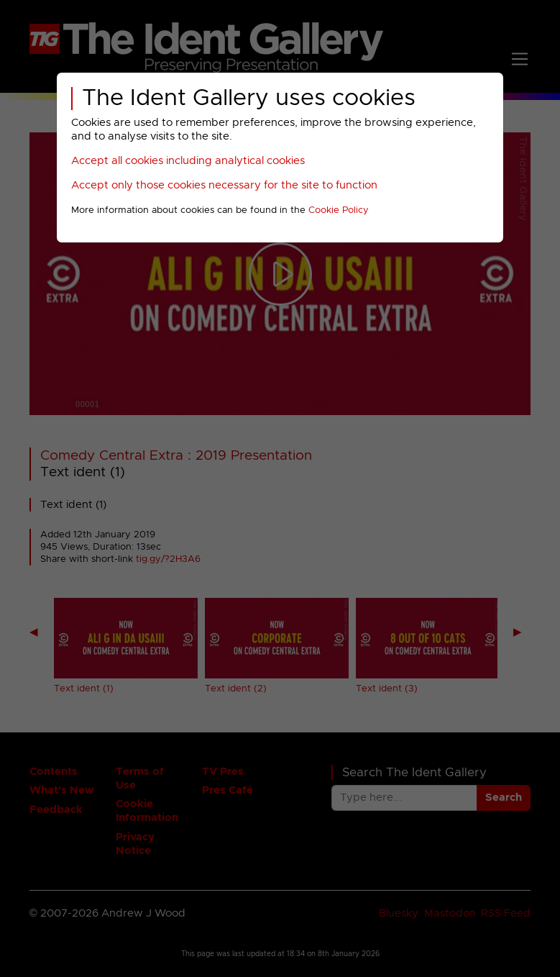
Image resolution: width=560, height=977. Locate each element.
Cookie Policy (339, 210)
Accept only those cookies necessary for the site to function (224, 185)
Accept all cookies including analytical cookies (188, 161)
